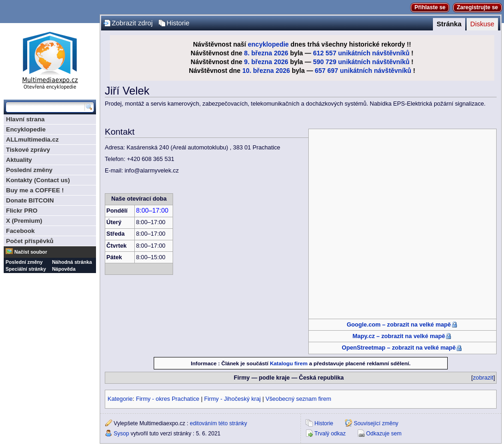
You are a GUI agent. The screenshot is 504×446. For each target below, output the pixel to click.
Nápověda (64, 269)
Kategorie (120, 399)
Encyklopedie (26, 129)
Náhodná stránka (72, 262)
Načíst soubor (31, 252)
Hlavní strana (25, 119)
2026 (281, 53)
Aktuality (19, 160)
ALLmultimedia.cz (32, 140)
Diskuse (482, 24)
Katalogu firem (289, 363)
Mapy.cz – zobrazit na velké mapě (399, 336)
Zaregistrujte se (477, 7)
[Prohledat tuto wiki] (45, 107)
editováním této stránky (218, 423)
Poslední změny (29, 170)
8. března (258, 53)
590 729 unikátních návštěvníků (361, 62)
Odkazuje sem (384, 434)
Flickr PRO (22, 211)
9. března (258, 62)
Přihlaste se (430, 7)
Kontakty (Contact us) (38, 180)
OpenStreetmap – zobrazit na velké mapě (399, 348)
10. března (258, 71)
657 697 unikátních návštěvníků (363, 71)
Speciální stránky (26, 269)
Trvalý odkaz (330, 434)
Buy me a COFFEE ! (35, 190)
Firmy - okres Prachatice (167, 399)
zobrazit (483, 378)
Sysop (121, 434)
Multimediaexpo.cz (50, 59)
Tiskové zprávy (28, 150)
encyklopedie (268, 44)
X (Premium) (24, 221)
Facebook (20, 231)
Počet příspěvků (30, 241)
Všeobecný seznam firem (298, 399)
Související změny (376, 423)
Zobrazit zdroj (132, 23)
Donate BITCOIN (30, 200)
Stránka (449, 24)
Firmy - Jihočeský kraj (232, 399)
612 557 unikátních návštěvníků (361, 53)
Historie (178, 23)
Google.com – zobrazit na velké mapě (399, 325)
